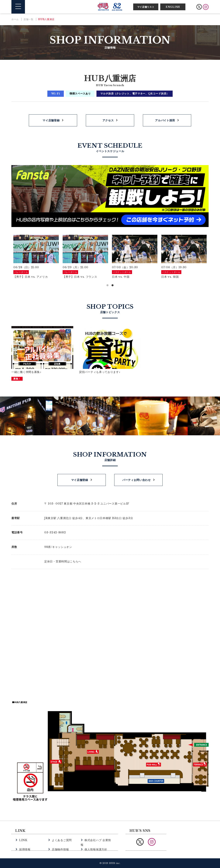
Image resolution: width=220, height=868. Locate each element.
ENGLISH (173, 7)
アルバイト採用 (165, 120)
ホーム (15, 19)
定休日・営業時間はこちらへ (63, 561)
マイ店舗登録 (51, 120)
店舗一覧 (29, 19)
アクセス (108, 120)
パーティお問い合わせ (137, 480)
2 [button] (113, 285)
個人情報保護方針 (95, 844)
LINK (23, 840)
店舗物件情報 (60, 844)
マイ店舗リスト (146, 7)
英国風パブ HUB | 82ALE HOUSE (110, 7)
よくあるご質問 (61, 840)
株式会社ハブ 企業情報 (98, 840)
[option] (36, 257)
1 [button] (107, 285)
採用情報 (24, 844)
